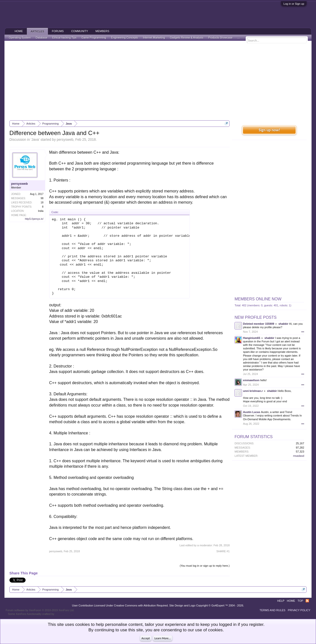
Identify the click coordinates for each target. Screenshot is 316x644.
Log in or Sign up (294, 4)
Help (281, 601)
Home (19, 31)
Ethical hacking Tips (64, 38)
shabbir (283, 324)
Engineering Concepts (124, 38)
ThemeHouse (63, 614)
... (239, 38)
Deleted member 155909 (258, 324)
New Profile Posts (256, 317)
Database (42, 38)
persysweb (65, 139)
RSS (307, 601)
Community (79, 31)
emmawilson (251, 380)
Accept (146, 638)
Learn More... (163, 638)
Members (102, 31)
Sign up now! (269, 130)
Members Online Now (258, 299)
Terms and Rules (273, 610)
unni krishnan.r (253, 391)
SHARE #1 (223, 551)
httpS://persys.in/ (34, 219)
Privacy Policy (299, 610)
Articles (37, 31)
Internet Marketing (154, 38)
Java (35, 139)
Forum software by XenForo (40, 610)
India (41, 211)
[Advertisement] (158, 81)
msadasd (299, 456)
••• (303, 332)
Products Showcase (220, 38)
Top (300, 601)
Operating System (20, 38)
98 (42, 198)
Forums (58, 31)
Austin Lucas (252, 412)
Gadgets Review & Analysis (187, 38)
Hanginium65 (252, 338)
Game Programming (94, 38)
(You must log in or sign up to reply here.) (205, 566)
